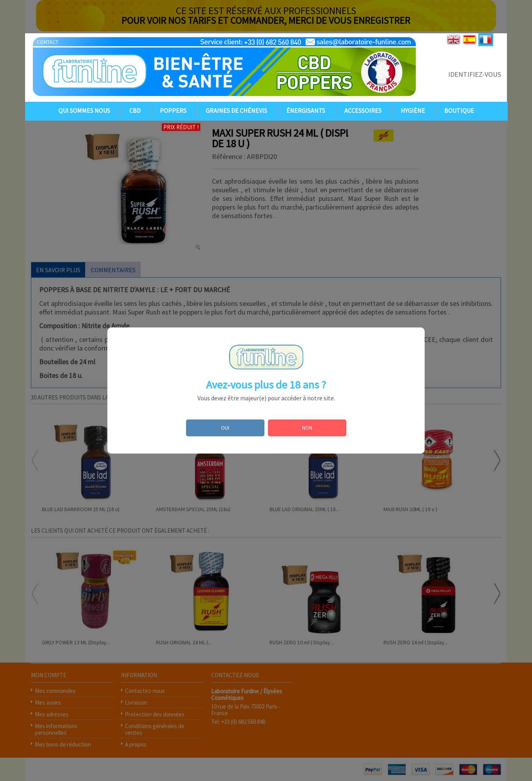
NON (307, 428)
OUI (225, 428)
